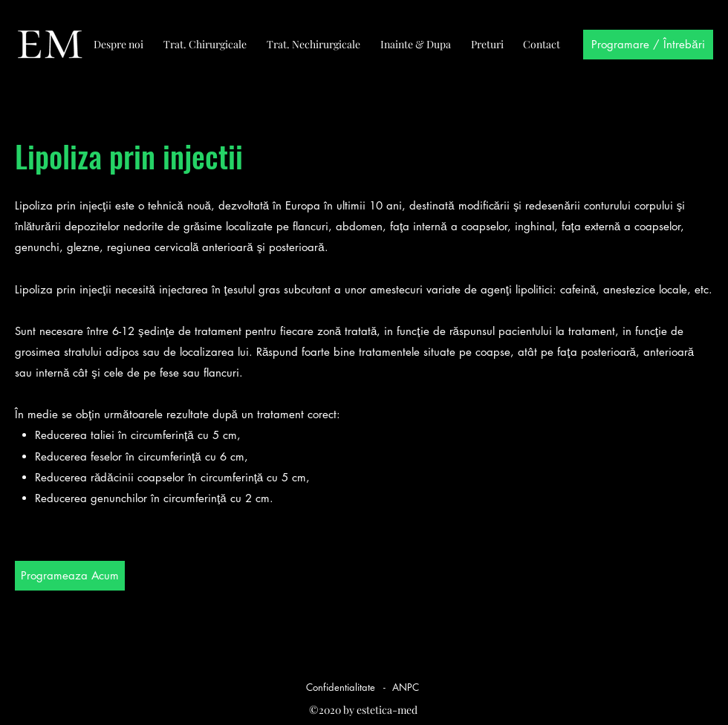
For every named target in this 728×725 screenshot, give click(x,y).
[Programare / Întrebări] (648, 45)
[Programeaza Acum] (70, 576)
